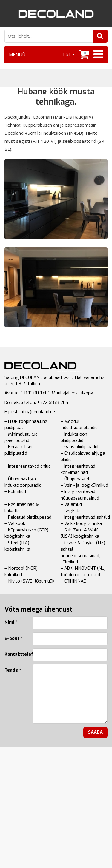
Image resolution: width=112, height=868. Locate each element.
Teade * (13, 670)
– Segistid (71, 511)
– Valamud (71, 504)
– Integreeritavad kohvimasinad (78, 469)
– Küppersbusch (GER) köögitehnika (26, 533)
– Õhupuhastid (75, 479)
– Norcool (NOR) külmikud (21, 571)
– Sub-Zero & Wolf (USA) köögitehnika (80, 533)
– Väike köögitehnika (81, 523)
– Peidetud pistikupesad (28, 517)
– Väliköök (15, 523)
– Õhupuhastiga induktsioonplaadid (23, 482)
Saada (95, 732)
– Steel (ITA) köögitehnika (17, 546)
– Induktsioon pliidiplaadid (74, 437)
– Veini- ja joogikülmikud (84, 485)
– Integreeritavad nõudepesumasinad (80, 495)
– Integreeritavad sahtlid (85, 517)
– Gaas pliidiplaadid (79, 447)
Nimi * (11, 622)
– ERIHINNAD (74, 581)
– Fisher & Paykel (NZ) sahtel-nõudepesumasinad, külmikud (83, 552)
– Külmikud (15, 491)
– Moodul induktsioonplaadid (79, 424)
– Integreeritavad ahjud (28, 466)
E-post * (13, 638)
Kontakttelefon (14, 654)
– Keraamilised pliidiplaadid (19, 450)
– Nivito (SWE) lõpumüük (29, 581)
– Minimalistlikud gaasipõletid (21, 437)
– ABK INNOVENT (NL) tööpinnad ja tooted (83, 571)
